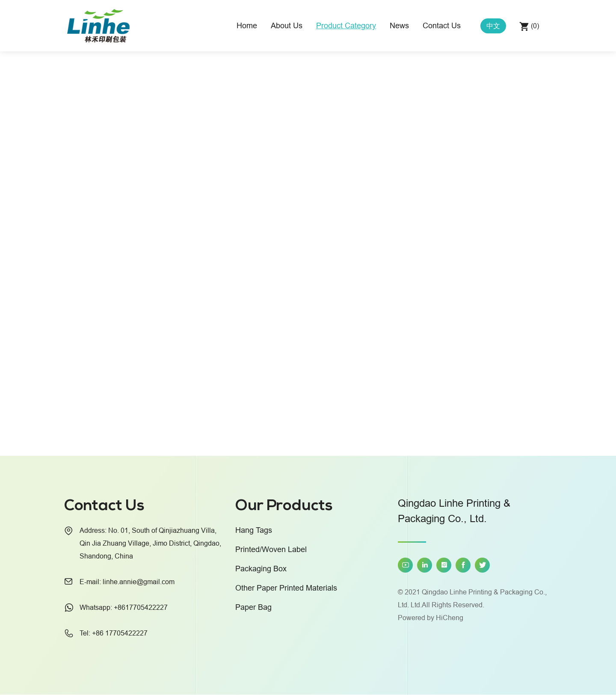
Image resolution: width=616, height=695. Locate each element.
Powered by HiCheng (431, 618)
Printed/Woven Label (271, 549)
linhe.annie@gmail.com (139, 582)
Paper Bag (253, 607)
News (399, 25)
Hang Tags (254, 530)
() (534, 26)
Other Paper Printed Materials (286, 588)
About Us (287, 25)
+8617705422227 (141, 607)
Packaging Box (261, 569)
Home (247, 25)
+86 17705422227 (120, 633)
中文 (493, 26)
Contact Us (442, 25)
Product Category (346, 25)
